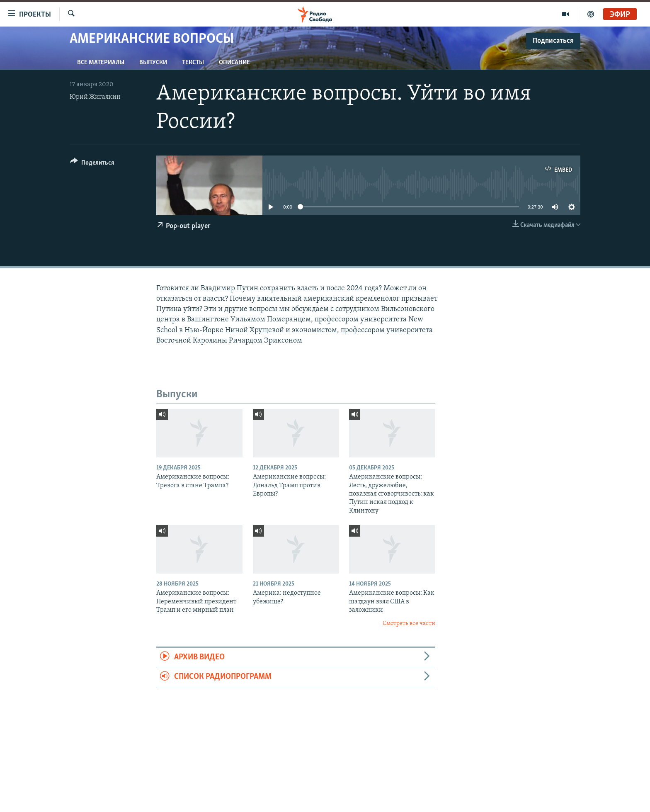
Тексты (193, 63)
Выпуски (153, 63)
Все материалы (101, 63)
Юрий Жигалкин (95, 97)
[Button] (92, 164)
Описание (234, 63)
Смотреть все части (409, 624)
